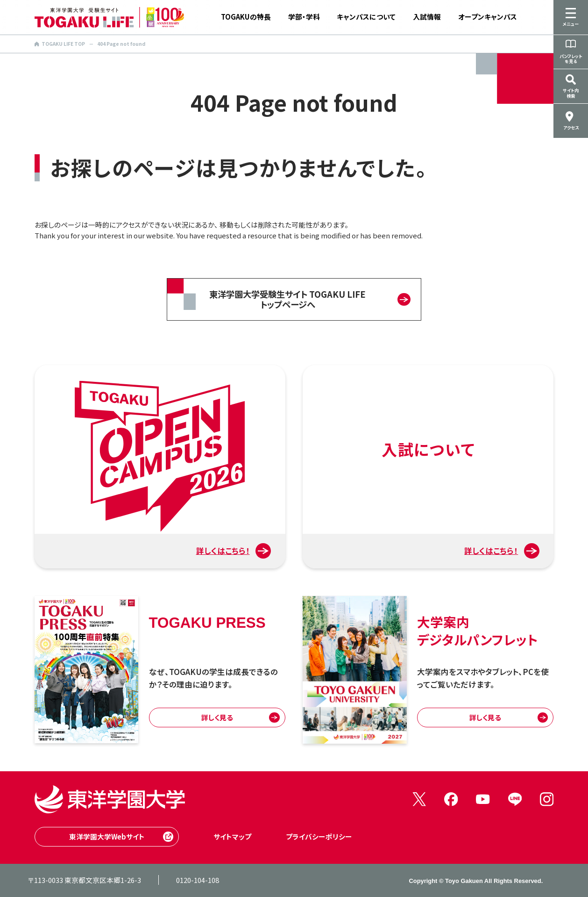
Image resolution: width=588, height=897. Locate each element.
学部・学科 (304, 17)
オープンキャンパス (488, 17)
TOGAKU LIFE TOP (60, 44)
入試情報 (427, 17)
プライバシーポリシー (319, 836)
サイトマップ (232, 836)
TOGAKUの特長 (246, 17)
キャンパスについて (366, 17)
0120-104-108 (198, 880)
